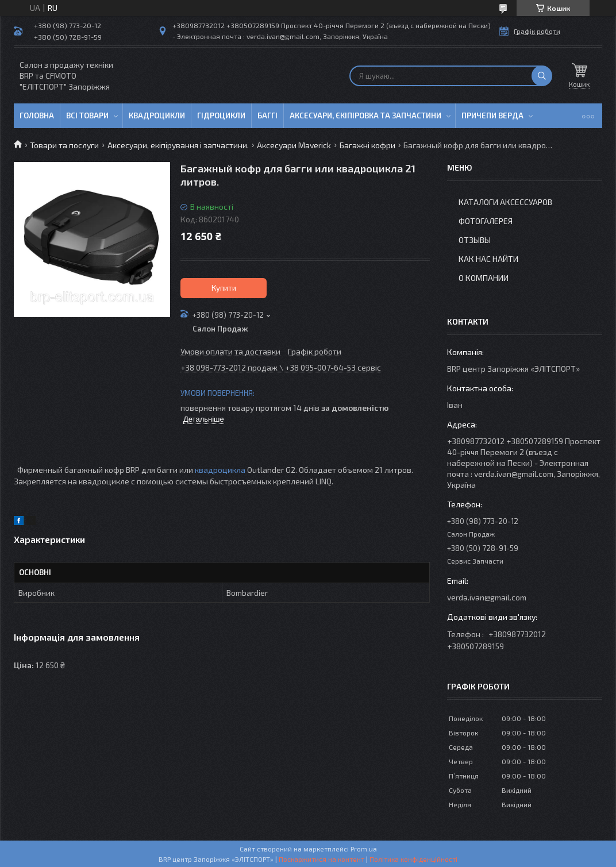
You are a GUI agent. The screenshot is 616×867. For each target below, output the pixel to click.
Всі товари (87, 115)
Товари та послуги (64, 145)
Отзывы (475, 240)
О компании (484, 278)
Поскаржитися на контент (322, 859)
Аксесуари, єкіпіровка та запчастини (365, 115)
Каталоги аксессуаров (505, 202)
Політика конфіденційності (413, 859)
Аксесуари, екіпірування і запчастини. (178, 145)
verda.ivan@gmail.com (487, 597)
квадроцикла (220, 470)
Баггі (267, 115)
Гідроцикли (221, 115)
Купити (224, 288)
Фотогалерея (486, 221)
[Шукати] (542, 76)
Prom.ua (364, 849)
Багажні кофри (367, 145)
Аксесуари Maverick (294, 145)
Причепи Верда (492, 115)
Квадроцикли (157, 115)
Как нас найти (488, 259)
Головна (37, 115)
